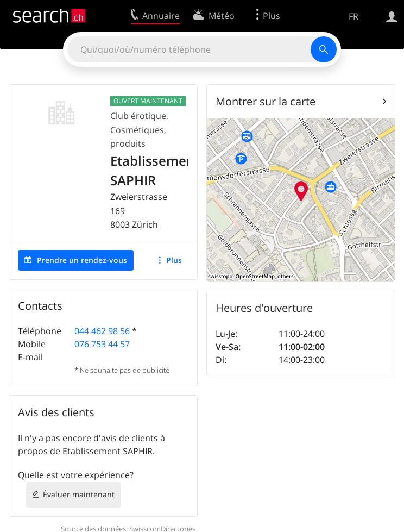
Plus (174, 260)
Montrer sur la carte (266, 101)
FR (353, 16)
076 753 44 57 (102, 344)
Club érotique (138, 116)
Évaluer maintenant (79, 494)
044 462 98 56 (102, 331)
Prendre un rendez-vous (82, 260)
